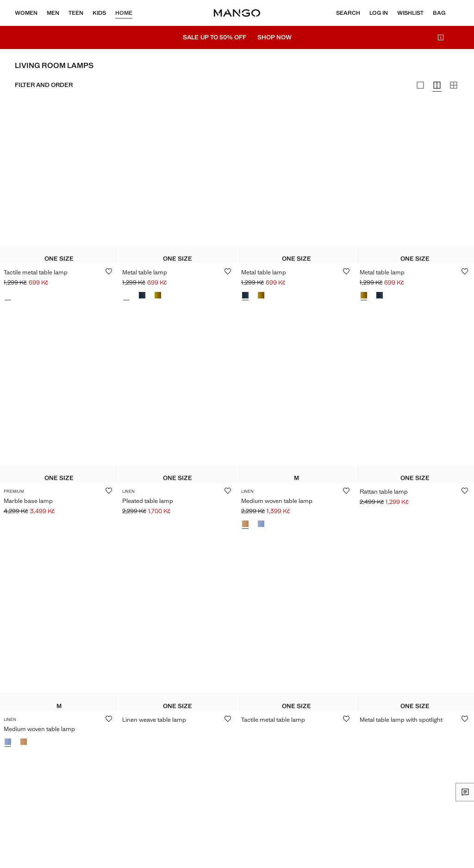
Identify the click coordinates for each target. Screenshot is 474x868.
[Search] (348, 13)
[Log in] (379, 13)
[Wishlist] (410, 13)
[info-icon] (441, 37)
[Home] (237, 13)
